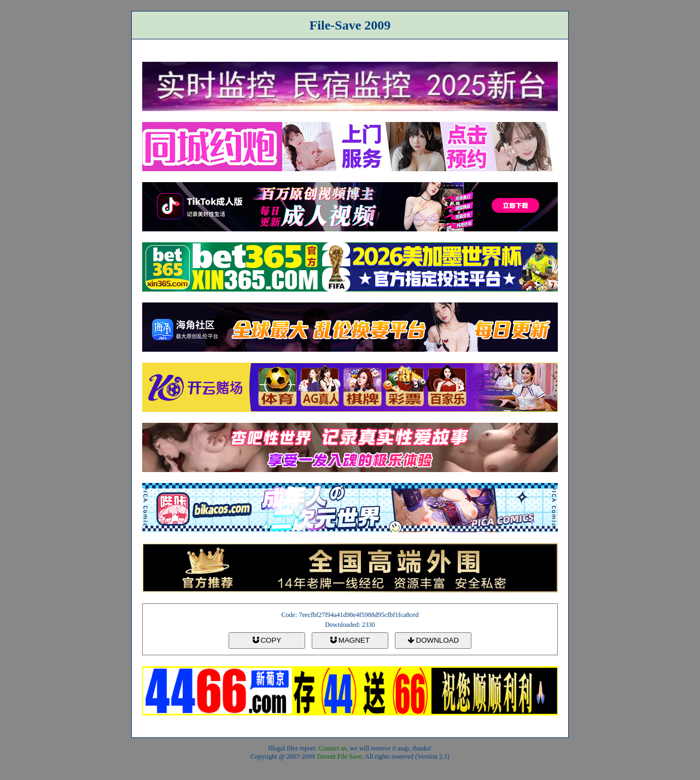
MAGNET (350, 640)
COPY (267, 640)
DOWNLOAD (433, 640)
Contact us (333, 748)
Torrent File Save (339, 756)
